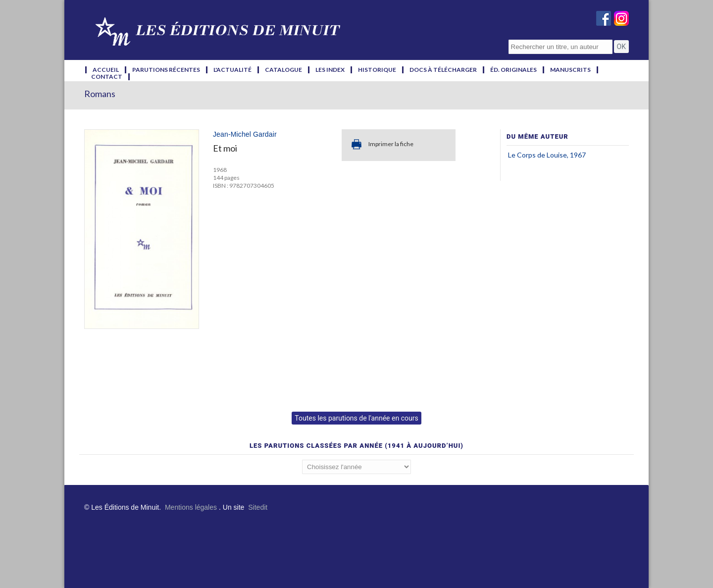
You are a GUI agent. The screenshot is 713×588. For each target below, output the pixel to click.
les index (330, 70)
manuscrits (570, 70)
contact (107, 77)
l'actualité (232, 70)
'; (356, 467)
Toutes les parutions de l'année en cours (356, 418)
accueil (106, 70)
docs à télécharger (443, 70)
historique (377, 70)
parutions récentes (166, 70)
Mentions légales (191, 507)
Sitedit (258, 507)
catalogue (283, 70)
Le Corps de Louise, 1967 (547, 155)
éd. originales (513, 70)
